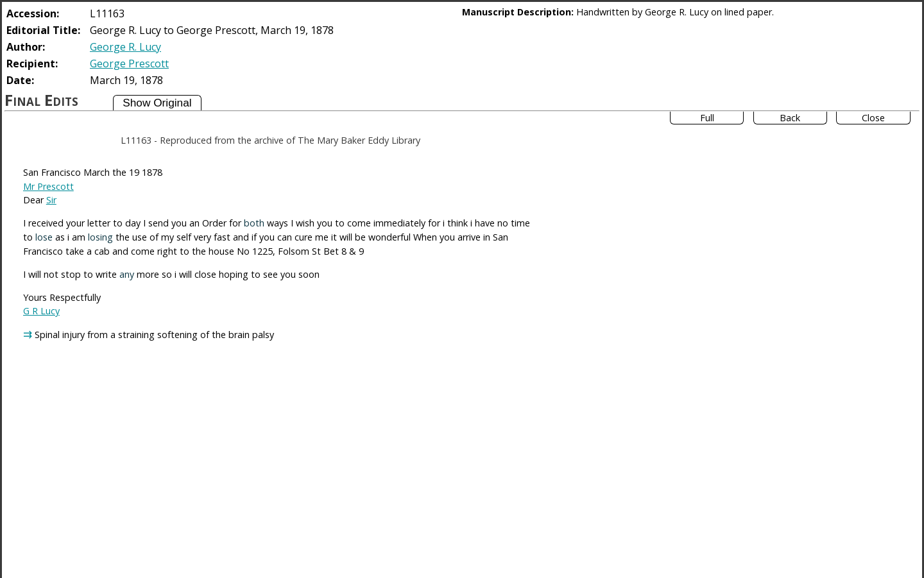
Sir (51, 200)
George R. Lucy (125, 47)
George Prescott (129, 64)
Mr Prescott (48, 186)
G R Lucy (41, 311)
